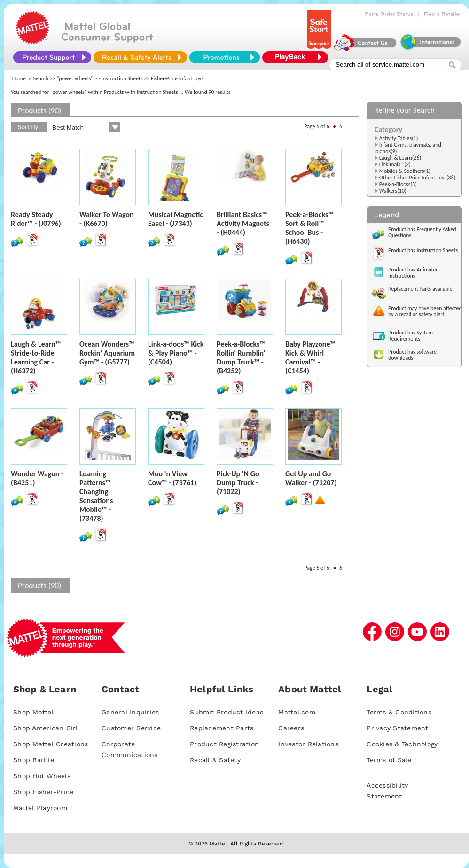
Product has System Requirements (410, 336)
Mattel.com (297, 712)
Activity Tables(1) (399, 138)
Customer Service (131, 728)
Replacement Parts (222, 728)
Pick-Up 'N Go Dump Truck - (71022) (238, 483)
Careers (291, 728)
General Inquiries (130, 712)
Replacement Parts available (420, 289)
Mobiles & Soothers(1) (405, 171)
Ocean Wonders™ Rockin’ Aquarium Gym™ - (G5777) (107, 353)
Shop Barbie (34, 760)
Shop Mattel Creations (51, 744)
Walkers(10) (393, 191)
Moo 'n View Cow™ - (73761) (172, 478)
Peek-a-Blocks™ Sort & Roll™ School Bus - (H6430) (309, 228)
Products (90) (39, 111)
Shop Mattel (33, 712)
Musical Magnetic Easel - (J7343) (176, 219)
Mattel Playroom (40, 808)
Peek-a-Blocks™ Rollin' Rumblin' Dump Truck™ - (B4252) (241, 357)
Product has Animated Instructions (414, 273)
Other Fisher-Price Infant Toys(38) (418, 178)
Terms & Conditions (399, 712)
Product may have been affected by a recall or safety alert (425, 311)
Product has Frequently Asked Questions (422, 232)
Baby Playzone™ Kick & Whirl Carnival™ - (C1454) (310, 357)
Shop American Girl (46, 728)
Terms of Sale (389, 760)
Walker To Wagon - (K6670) (107, 219)
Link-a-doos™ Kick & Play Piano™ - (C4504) (176, 353)
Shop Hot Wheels (42, 776)
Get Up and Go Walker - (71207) (311, 478)
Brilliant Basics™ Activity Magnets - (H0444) (243, 223)
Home (19, 78)
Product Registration (224, 744)
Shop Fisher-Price (43, 792)
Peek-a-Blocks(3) (398, 184)
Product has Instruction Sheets (423, 250)
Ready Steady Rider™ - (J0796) (36, 219)
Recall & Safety (215, 760)
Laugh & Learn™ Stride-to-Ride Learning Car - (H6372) (36, 357)
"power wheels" (75, 78)
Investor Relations (308, 744)
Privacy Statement (397, 728)
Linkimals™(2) (395, 164)
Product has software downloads (412, 355)
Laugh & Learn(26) (400, 158)
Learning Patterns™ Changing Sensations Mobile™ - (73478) (96, 496)
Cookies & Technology (402, 744)
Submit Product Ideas (227, 712)
